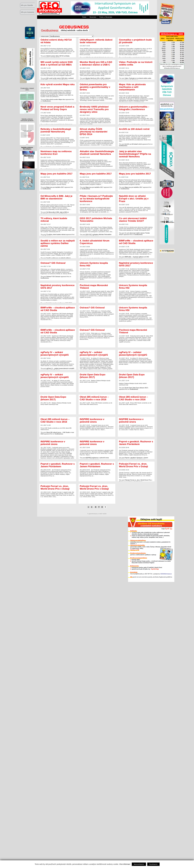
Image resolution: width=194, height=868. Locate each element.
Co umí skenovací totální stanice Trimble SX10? (133, 220)
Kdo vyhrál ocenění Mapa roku (58, 84)
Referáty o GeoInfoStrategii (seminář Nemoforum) (56, 130)
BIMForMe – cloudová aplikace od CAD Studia (136, 242)
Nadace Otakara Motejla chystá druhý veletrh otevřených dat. (97, 378)
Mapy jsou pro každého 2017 (57, 174)
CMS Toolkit (103, 514)
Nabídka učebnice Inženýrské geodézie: (27, 120)
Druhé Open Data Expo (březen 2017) (93, 376)
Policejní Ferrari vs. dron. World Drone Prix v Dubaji (133, 465)
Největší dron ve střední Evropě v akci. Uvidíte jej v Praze (134, 199)
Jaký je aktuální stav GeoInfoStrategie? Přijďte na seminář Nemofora (135, 154)
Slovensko (93, 17)
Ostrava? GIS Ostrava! (53, 263)
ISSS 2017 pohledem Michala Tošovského (96, 220)
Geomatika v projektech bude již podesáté (135, 41)
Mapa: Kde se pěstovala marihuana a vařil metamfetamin (132, 87)
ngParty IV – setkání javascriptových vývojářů (55, 354)
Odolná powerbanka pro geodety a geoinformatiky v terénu (95, 87)
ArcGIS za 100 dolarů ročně (134, 129)
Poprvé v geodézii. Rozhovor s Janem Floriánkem (136, 443)
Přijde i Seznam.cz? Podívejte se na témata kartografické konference (96, 199)
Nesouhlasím (139, 864)
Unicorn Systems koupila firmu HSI (94, 264)
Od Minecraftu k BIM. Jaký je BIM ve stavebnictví (57, 197)
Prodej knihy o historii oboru (27, 89)
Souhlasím (153, 864)
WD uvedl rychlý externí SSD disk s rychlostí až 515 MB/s (57, 63)
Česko (84, 17)
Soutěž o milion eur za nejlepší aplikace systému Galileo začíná (58, 243)
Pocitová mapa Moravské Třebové (94, 287)
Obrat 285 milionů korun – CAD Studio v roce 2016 (94, 398)
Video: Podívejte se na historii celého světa (136, 63)
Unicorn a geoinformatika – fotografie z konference (134, 108)
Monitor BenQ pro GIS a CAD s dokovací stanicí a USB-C (96, 63)
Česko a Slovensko (106, 17)
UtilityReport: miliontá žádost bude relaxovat (96, 41)
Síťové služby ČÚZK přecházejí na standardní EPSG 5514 (94, 132)
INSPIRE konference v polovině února (92, 420)
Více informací (125, 864)
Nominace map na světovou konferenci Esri (56, 153)
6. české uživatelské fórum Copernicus (95, 242)
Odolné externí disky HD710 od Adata (56, 41)
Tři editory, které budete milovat (54, 220)
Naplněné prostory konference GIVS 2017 (136, 264)
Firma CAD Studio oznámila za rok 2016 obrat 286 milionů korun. (97, 400)
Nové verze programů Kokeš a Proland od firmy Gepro (57, 108)
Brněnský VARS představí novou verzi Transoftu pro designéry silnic (94, 109)
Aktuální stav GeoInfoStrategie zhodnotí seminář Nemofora (97, 153)
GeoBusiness (65, 31)
